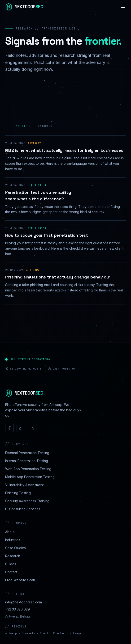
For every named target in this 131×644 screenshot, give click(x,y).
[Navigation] (123, 8)
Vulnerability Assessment (24, 485)
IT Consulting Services (23, 509)
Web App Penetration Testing (28, 469)
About (10, 532)
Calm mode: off (63, 369)
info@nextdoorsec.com (24, 602)
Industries (13, 540)
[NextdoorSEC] (24, 8)
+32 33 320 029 (17, 609)
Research (13, 556)
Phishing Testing (18, 493)
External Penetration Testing (27, 453)
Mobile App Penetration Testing (30, 477)
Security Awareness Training (27, 501)
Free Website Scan (20, 580)
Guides (11, 564)
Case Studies (15, 548)
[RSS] (32, 428)
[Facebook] (9, 428)
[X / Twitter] (21, 428)
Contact (11, 572)
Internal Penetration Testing (27, 461)
